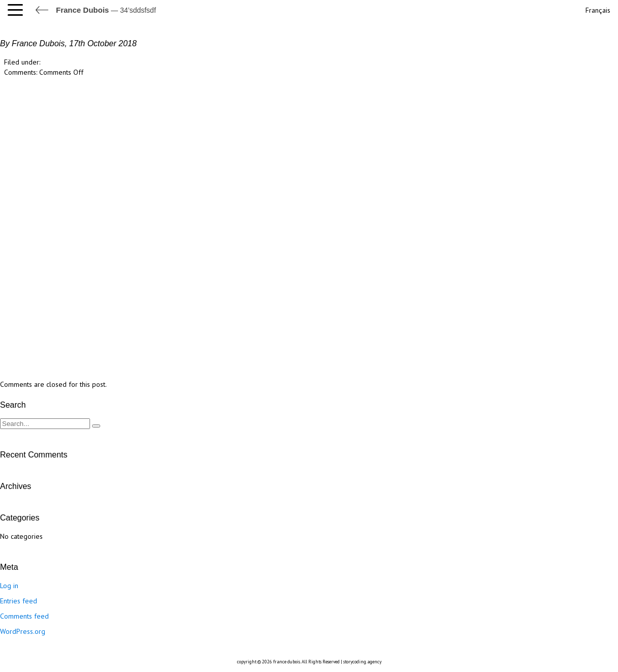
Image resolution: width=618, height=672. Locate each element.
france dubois (287, 662)
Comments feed (24, 616)
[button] (18, 10)
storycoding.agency (362, 662)
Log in (9, 586)
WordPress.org (23, 631)
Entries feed (19, 601)
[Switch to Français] (597, 9)
